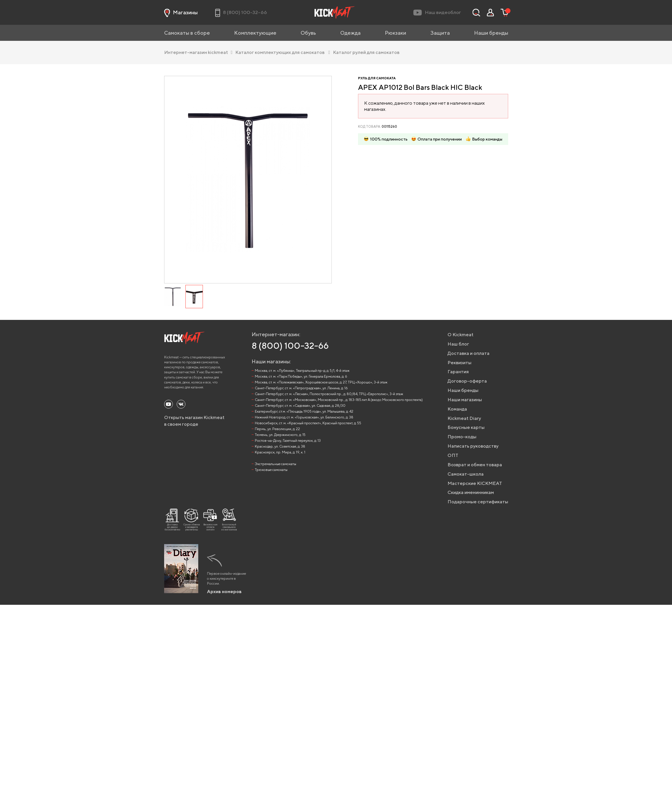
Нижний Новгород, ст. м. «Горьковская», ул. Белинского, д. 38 (304, 417)
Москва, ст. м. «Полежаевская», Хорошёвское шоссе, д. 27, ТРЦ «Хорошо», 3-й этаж (321, 382)
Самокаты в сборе (187, 33)
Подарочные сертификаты (478, 502)
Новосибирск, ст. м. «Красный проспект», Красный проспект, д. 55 (308, 423)
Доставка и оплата (469, 353)
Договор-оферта (467, 381)
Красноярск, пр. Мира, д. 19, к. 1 (280, 452)
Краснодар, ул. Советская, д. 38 (280, 446)
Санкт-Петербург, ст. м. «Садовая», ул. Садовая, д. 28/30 (300, 405)
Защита (440, 33)
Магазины (181, 13)
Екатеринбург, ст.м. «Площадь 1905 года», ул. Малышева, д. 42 (304, 411)
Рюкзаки (395, 33)
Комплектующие (255, 33)
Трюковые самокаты (271, 470)
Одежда (350, 33)
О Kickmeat (460, 335)
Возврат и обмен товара (475, 465)
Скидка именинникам (471, 492)
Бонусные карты (466, 427)
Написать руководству (473, 446)
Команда (457, 409)
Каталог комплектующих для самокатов (283, 52)
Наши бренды (491, 33)
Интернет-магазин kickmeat (198, 52)
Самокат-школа (466, 474)
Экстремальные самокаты (276, 464)
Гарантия (458, 372)
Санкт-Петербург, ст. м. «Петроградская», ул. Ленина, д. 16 (301, 388)
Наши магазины (465, 400)
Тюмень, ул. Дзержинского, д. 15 (280, 435)
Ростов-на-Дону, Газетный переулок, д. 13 (288, 440)
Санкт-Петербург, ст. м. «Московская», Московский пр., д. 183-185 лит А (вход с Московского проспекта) (339, 400)
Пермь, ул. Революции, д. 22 (277, 429)
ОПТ (453, 455)
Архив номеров (224, 592)
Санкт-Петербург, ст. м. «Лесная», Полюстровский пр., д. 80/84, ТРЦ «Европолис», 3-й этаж (329, 394)
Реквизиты (459, 363)
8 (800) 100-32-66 (290, 346)
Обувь (308, 33)
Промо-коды (462, 437)
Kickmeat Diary (464, 418)
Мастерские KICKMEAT (475, 483)
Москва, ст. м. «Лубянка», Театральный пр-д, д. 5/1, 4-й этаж (302, 370)
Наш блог (458, 344)
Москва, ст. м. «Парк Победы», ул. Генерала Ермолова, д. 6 (301, 376)
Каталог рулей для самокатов (366, 52)
